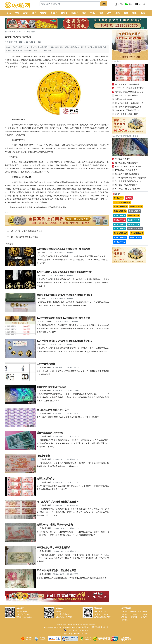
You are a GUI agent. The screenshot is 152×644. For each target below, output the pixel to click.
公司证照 (144, 617)
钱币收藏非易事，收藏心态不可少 (129, 103)
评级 (134, 13)
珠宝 (93, 13)
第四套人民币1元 (134, 211)
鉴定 (143, 13)
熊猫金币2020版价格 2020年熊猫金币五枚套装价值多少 (65, 295)
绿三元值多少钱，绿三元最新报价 (53, 548)
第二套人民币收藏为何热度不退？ (129, 107)
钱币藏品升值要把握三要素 (27, 237)
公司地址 (124, 620)
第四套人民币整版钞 (121, 207)
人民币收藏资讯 (30, 32)
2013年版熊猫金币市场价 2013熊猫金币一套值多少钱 (63, 318)
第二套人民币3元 (120, 224)
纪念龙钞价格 (43, 456)
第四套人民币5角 (120, 216)
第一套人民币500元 (137, 233)
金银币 (64, 13)
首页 (9, 13)
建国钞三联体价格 (46, 479)
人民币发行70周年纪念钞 (122, 202)
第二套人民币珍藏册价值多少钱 (128, 181)
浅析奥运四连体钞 (123, 159)
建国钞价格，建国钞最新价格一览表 (55, 525)
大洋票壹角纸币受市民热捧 (126, 163)
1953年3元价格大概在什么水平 (128, 166)
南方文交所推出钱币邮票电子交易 (129, 92)
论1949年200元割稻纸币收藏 (127, 110)
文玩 (109, 13)
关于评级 (133, 612)
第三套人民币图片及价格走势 (127, 174)
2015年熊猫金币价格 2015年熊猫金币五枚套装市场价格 (65, 341)
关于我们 (124, 612)
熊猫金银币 (42, 253)
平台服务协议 (143, 612)
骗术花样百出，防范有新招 (126, 96)
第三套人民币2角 (120, 220)
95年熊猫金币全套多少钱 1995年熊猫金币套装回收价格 (64, 272)
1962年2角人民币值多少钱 (126, 170)
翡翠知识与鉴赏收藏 (123, 99)
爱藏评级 (124, 614)
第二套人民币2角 (120, 229)
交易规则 (144, 614)
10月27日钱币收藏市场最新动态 (29, 231)
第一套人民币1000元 (121, 233)
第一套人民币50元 (136, 238)
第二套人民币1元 (134, 224)
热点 (17, 13)
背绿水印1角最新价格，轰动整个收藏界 (56, 570)
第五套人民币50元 (136, 207)
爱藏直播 (134, 617)
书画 (101, 13)
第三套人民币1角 (134, 220)
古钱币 (54, 13)
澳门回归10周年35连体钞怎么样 (53, 410)
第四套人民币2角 (134, 216)
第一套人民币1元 (120, 242)
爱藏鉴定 (124, 617)
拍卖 (118, 13)
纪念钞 (43, 13)
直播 (126, 13)
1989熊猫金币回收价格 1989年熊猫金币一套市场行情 (63, 249)
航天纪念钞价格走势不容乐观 (51, 387)
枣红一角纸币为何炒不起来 (126, 114)
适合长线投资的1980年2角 (50, 433)
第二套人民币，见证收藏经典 (127, 84)
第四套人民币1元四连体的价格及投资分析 (58, 502)
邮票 (84, 13)
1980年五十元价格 (46, 364)
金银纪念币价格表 (45, 321)
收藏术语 (129, 198)
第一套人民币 (118, 198)
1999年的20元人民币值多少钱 (128, 189)
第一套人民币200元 (120, 238)
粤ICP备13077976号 (81, 634)
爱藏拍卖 (134, 614)
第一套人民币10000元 (135, 229)
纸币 (34, 13)
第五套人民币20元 (120, 211)
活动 (25, 13)
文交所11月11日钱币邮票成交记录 (129, 88)
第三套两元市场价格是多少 (126, 185)
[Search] (70, 4)
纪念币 (75, 13)
